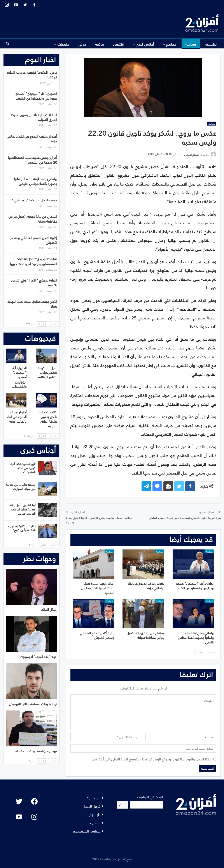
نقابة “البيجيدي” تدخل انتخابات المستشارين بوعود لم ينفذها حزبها (34, 261)
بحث (122, 805)
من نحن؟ (94, 797)
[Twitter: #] (19, 801)
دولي (82, 44)
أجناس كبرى (145, 44)
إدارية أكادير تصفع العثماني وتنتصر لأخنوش (34, 240)
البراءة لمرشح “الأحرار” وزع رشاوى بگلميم (34, 282)
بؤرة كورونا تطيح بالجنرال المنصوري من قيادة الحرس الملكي (185, 517)
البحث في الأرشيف (150, 797)
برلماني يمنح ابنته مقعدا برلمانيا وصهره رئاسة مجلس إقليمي (36, 181)
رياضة (100, 44)
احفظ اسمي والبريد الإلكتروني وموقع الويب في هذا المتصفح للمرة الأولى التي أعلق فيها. (151, 759)
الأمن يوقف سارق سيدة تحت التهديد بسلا (32, 304)
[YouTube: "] (19, 817)
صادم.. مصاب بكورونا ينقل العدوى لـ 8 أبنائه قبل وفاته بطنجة (99, 520)
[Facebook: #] (34, 801)
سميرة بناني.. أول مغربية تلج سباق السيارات (21, 486)
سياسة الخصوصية (86, 831)
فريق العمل (92, 806)
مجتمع (171, 44)
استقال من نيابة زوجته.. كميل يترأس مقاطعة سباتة (33, 219)
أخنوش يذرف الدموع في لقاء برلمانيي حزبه (32, 138)
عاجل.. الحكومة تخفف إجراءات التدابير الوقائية (32, 74)
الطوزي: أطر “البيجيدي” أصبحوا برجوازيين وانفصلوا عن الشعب (36, 96)
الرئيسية (211, 44)
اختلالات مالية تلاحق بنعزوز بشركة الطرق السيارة (34, 117)
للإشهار (95, 814)
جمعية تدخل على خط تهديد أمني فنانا (32, 200)
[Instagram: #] (34, 817)
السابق (211, 652)
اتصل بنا (94, 822)
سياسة (191, 44)
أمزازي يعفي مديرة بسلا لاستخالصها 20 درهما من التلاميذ (32, 160)
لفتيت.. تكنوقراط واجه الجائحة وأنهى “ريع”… (22, 528)
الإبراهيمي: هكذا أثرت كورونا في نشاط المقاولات (23, 468)
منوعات (64, 44)
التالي (199, 652)
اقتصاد (118, 44)
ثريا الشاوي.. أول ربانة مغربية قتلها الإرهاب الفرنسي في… (23, 509)
